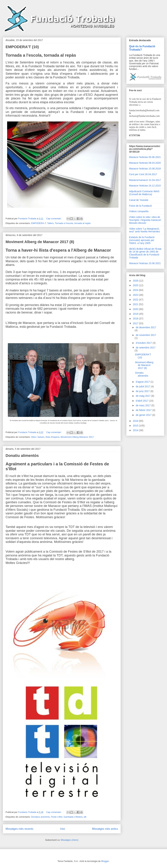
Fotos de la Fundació (140, 206)
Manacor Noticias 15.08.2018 (145, 169)
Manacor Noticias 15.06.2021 (145, 263)
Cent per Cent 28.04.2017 (143, 174)
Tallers (50, 223)
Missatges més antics (105, 829)
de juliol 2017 (143, 386)
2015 (136, 426)
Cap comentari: (54, 219)
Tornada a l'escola (64, 223)
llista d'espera (52, 437)
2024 (136, 290)
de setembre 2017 (146, 348)
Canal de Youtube (139, 200)
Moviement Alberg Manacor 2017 (77, 437)
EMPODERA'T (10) (22, 47)
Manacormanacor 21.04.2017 (145, 180)
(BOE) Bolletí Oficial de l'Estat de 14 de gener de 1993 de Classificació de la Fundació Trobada (145, 253)
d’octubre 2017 (144, 343)
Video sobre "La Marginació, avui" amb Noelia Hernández (145, 230)
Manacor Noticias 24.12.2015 (145, 186)
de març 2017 (144, 405)
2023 (136, 295)
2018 (136, 319)
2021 (136, 304)
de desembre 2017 (146, 327)
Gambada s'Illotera (73, 817)
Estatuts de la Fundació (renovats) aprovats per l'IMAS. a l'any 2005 (142, 240)
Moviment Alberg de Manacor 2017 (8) (40, 242)
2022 (136, 300)
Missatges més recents (19, 829)
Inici (63, 829)
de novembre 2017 (146, 335)
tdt (85, 817)
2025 (136, 285)
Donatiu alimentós (22, 456)
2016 (136, 421)
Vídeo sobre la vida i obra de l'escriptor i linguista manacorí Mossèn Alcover (145, 220)
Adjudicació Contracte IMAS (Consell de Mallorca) (144, 193)
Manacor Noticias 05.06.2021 (145, 157)
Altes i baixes (38, 437)
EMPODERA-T (39, 223)
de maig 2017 (143, 396)
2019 (136, 314)
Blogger (105, 861)
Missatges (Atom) (69, 840)
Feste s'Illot (57, 817)
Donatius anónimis (40, 817)
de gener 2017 (144, 415)
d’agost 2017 (143, 382)
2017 (136, 323)
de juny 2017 (143, 391)
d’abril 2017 (142, 401)
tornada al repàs (82, 223)
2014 (136, 430)
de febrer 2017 (144, 410)
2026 (136, 281)
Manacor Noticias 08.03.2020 (145, 163)
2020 (136, 309)
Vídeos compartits (139, 211)
